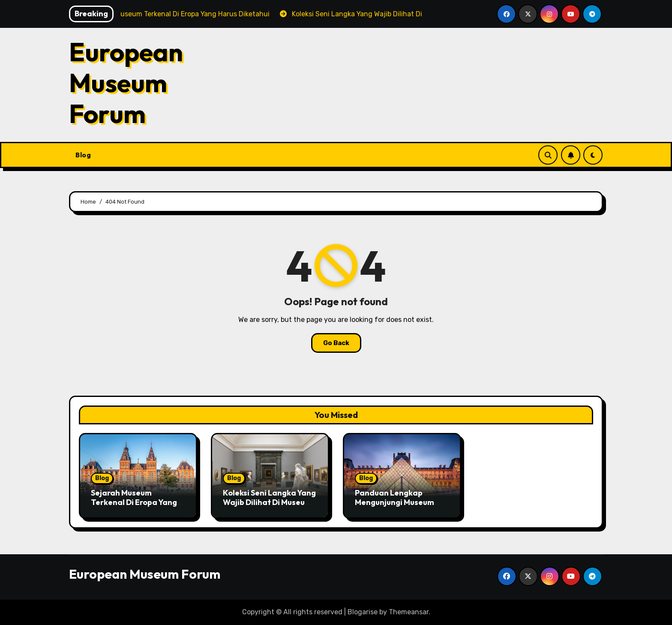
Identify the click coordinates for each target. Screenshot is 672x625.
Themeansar (409, 612)
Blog (83, 155)
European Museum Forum (126, 83)
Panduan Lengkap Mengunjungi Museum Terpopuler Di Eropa (394, 502)
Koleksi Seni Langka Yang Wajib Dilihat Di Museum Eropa (269, 502)
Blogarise (363, 612)
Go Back (336, 343)
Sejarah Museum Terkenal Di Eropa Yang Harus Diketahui (134, 502)
